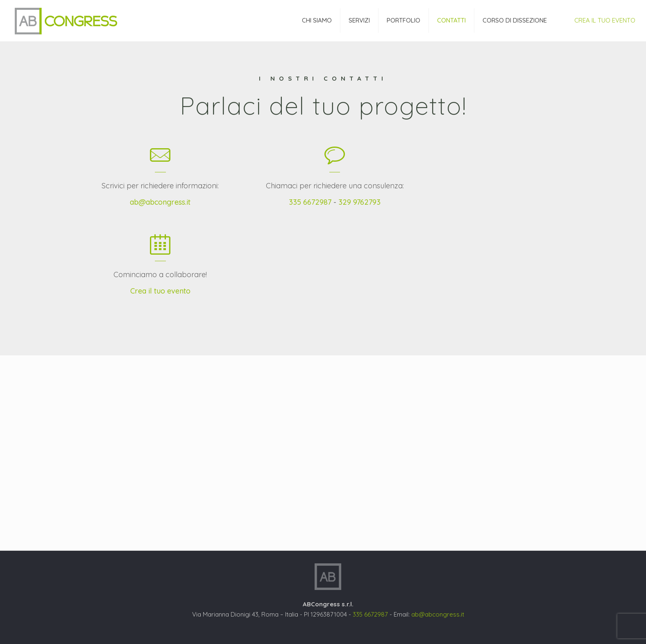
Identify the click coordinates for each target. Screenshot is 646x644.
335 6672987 (310, 202)
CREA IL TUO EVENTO (605, 20)
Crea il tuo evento (160, 291)
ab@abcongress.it (160, 202)
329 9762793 (359, 202)
